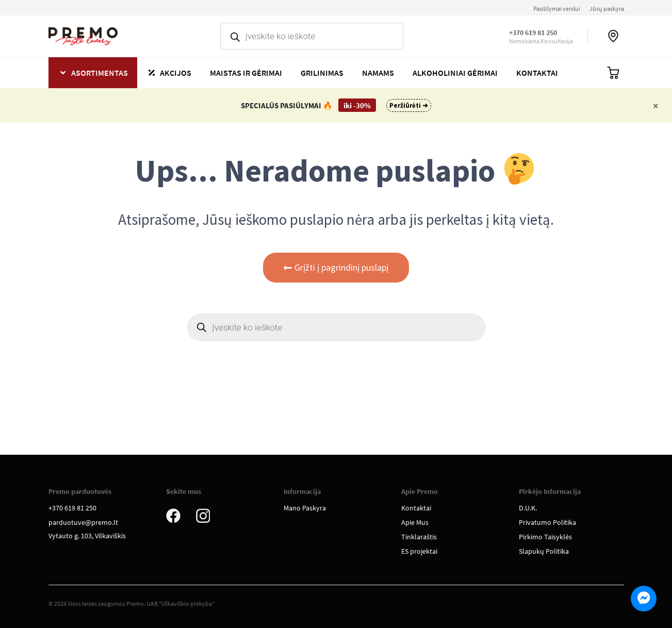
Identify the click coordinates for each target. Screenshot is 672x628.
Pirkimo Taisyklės (545, 537)
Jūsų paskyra (607, 9)
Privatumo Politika (547, 522)
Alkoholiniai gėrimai (455, 73)
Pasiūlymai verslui (557, 9)
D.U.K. (528, 508)
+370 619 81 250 (533, 32)
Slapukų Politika (544, 551)
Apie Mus (415, 522)
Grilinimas (322, 73)
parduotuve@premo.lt (83, 522)
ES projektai (419, 551)
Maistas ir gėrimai (246, 73)
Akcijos (176, 73)
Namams (378, 73)
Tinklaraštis (419, 537)
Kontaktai (537, 73)
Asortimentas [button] (100, 73)
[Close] (656, 105)
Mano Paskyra (305, 508)
